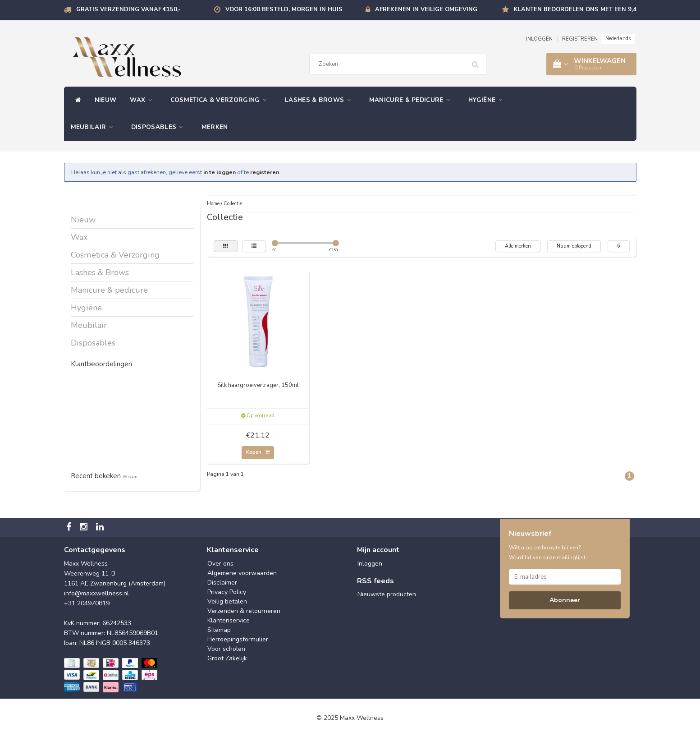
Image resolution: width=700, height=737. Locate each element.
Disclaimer (222, 583)
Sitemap (219, 630)
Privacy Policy (227, 592)
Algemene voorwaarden (242, 573)
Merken (215, 127)
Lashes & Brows (320, 100)
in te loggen (220, 172)
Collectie (233, 204)
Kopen (258, 452)
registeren (265, 172)
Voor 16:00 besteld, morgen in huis (284, 9)
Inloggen (370, 564)
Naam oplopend (574, 246)
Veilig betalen (227, 601)
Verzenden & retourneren (244, 611)
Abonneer (565, 600)
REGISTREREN (580, 39)
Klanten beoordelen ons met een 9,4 (575, 9)
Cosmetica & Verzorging (221, 100)
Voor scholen (226, 649)
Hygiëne (488, 100)
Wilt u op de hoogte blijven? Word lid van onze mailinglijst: (548, 553)
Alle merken (518, 246)
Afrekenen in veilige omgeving (426, 9)
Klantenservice (229, 620)
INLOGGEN (539, 39)
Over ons (220, 564)
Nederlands (618, 39)
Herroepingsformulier (238, 639)
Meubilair (94, 127)
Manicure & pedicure (412, 100)
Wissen (130, 477)
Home (213, 204)
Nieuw (106, 100)
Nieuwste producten (387, 594)
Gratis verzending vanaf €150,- (128, 9)
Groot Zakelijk (227, 658)
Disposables (160, 127)
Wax (143, 100)
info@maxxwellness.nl (96, 593)
